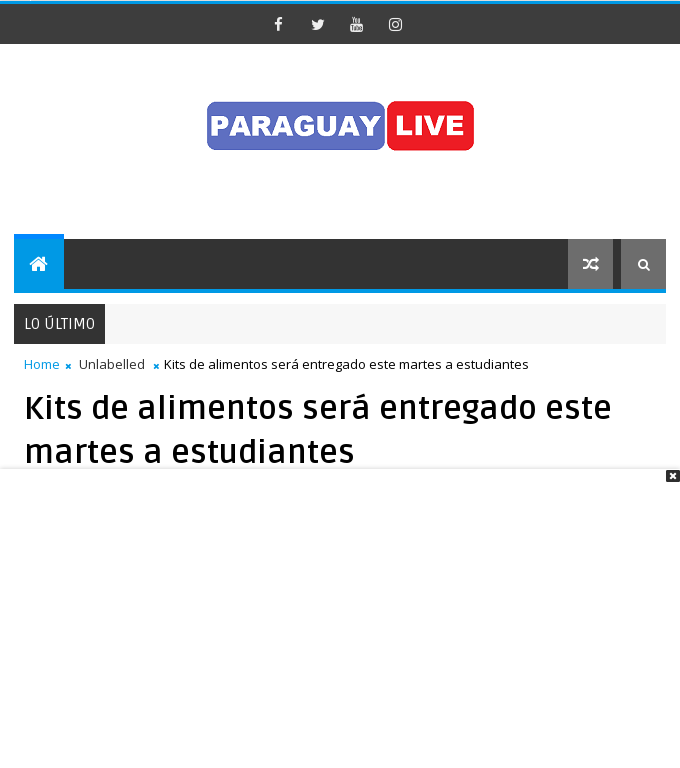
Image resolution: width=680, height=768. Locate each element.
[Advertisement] (340, 623)
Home (42, 364)
